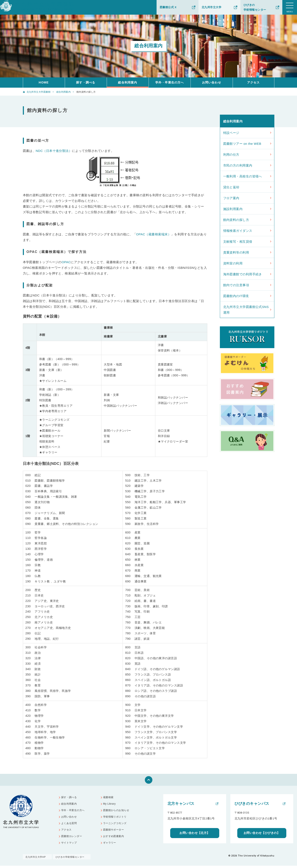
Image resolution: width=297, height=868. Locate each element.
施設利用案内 (233, 209)
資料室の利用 (233, 263)
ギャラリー (111, 846)
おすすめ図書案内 (115, 839)
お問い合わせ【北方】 (195, 833)
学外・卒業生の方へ (170, 82)
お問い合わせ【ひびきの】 (262, 833)
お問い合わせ (212, 82)
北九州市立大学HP (36, 859)
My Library (110, 805)
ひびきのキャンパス (252, 804)
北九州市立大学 (211, 7)
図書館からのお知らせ (118, 812)
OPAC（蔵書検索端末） (154, 234)
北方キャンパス (181, 804)
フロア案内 (231, 198)
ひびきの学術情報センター (255, 7)
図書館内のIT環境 (236, 296)
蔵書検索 (109, 798)
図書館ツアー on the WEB (242, 144)
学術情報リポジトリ (116, 819)
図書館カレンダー (73, 839)
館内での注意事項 (236, 285)
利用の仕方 (231, 154)
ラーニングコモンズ (116, 826)
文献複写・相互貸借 (238, 242)
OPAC (66, 262)
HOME (44, 82)
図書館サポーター (115, 833)
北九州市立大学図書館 (39, 92)
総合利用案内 (128, 82)
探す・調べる (86, 82)
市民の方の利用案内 (238, 165)
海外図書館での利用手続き (243, 274)
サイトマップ (70, 846)
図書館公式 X (168, 7)
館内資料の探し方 (236, 220)
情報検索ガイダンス (238, 231)
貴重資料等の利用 (236, 252)
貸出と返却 (231, 187)
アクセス (254, 82)
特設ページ (231, 133)
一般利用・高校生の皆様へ (243, 176)
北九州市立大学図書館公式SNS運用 (246, 310)
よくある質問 (70, 826)
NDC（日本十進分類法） (54, 151)
